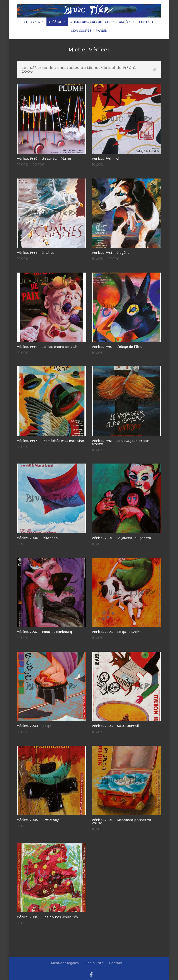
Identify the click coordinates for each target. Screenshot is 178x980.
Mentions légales (65, 963)
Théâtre (57, 22)
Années (127, 22)
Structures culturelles (92, 22)
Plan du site (94, 963)
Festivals (34, 22)
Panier (101, 31)
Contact (146, 22)
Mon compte (81, 31)
